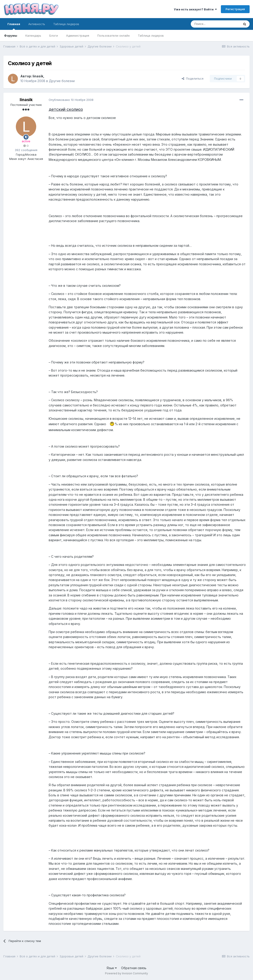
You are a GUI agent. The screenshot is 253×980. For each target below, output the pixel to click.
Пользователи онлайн (113, 36)
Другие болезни (62, 81)
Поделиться (193, 78)
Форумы (11, 36)
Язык (112, 968)
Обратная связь (134, 968)
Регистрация (235, 9)
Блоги (54, 36)
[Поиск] (215, 24)
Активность (37, 24)
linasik (38, 76)
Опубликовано (71, 100)
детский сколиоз (66, 109)
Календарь (33, 36)
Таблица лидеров (151, 36)
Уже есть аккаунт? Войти (195, 9)
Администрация (78, 36)
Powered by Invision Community (126, 973)
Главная (14, 26)
